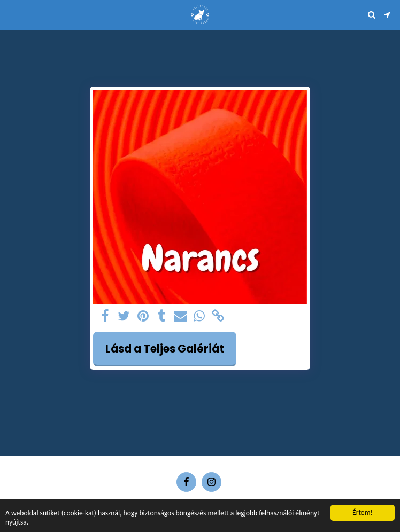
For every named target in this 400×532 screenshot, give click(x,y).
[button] (12, 14)
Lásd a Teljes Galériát (165, 349)
